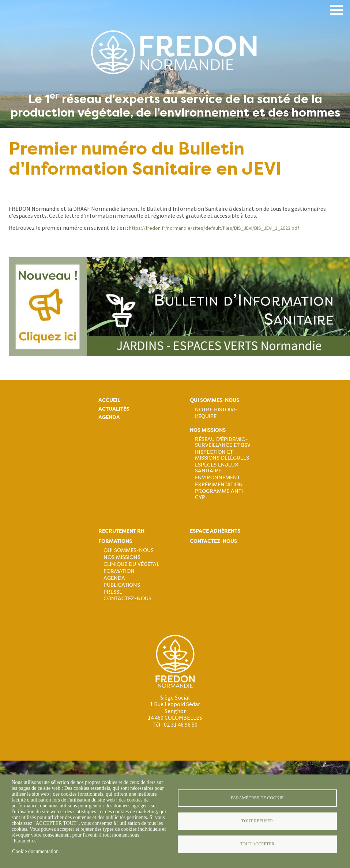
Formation (119, 571)
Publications (122, 585)
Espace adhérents (215, 531)
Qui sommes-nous (214, 400)
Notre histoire (216, 410)
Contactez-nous (127, 598)
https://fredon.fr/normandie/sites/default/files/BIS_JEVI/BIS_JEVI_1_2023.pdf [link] (214, 228)
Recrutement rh (121, 531)
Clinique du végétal (131, 564)
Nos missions (208, 430)
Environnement (217, 477)
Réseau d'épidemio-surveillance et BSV (223, 442)
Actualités (114, 409)
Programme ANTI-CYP (220, 494)
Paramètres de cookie (257, 798)
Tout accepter (257, 844)
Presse (113, 592)
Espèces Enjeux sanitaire (217, 468)
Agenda (109, 417)
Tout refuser (257, 821)
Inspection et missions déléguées (222, 455)
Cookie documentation (35, 851)
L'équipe (206, 416)
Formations (115, 541)
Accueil (109, 400)
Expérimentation (219, 484)
